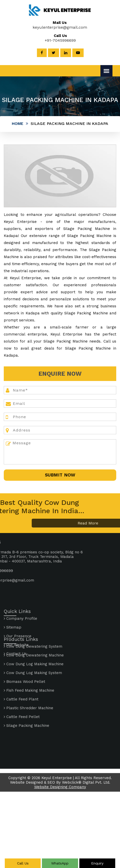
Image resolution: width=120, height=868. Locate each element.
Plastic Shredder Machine (28, 679)
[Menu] (106, 71)
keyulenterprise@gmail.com (56, 27)
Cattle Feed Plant (21, 670)
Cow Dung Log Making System (33, 644)
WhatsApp (60, 863)
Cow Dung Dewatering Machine (34, 626)
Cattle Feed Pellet (22, 688)
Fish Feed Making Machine (29, 661)
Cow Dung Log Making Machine (34, 635)
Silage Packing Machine (26, 696)
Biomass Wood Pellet (24, 652)
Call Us (23, 863)
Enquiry (97, 863)
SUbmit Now (60, 475)
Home (18, 124)
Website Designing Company (60, 792)
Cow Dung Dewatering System (33, 617)
